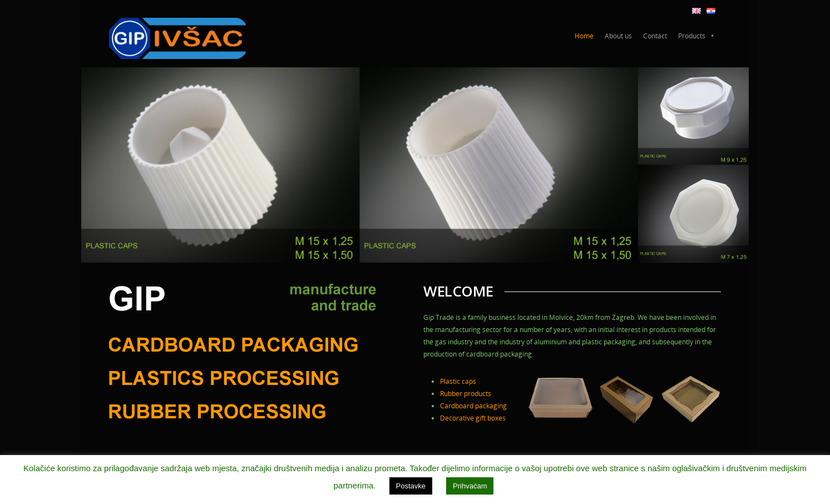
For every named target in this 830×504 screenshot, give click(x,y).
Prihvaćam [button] (470, 486)
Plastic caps (458, 381)
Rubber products (466, 394)
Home (584, 36)
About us (618, 36)
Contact (655, 36)
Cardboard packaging (473, 406)
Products (697, 36)
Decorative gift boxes (473, 418)
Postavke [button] (411, 486)
